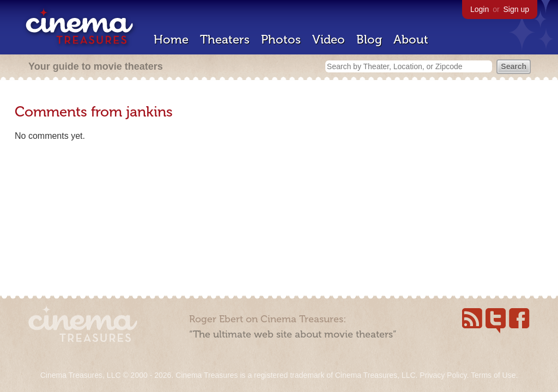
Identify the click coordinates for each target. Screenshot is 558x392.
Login (480, 9)
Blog (369, 39)
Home (171, 39)
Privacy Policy (443, 375)
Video (329, 39)
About (411, 39)
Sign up (516, 9)
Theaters (225, 39)
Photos (281, 39)
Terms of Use (493, 375)
